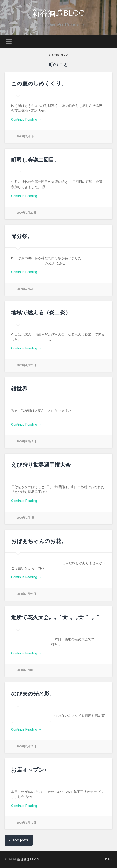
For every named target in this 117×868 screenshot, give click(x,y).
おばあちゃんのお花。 (39, 541)
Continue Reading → (26, 120)
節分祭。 (22, 236)
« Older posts (19, 841)
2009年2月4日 (26, 289)
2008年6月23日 (26, 747)
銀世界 (19, 389)
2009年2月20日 (26, 213)
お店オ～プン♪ (29, 770)
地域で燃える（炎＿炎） (41, 313)
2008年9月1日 (26, 518)
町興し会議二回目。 (35, 160)
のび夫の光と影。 (33, 694)
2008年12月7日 (26, 442)
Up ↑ (109, 860)
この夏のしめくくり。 (39, 84)
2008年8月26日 (26, 594)
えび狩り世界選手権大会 (41, 465)
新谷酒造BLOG (58, 13)
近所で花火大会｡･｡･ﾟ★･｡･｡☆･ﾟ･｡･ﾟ (55, 618)
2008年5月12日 (26, 823)
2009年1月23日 (26, 366)
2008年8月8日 (26, 670)
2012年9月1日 (26, 137)
